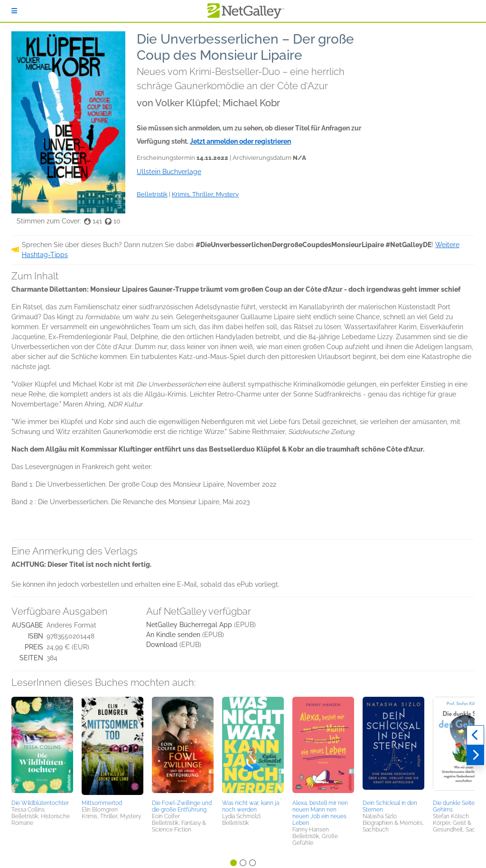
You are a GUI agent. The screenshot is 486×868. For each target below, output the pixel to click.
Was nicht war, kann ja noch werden (251, 806)
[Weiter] (475, 755)
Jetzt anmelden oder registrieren (240, 141)
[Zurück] (475, 735)
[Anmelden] (14, 11)
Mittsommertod (102, 803)
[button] (42, 747)
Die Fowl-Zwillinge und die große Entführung (182, 806)
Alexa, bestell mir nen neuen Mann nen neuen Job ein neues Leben (320, 813)
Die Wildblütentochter (40, 803)
